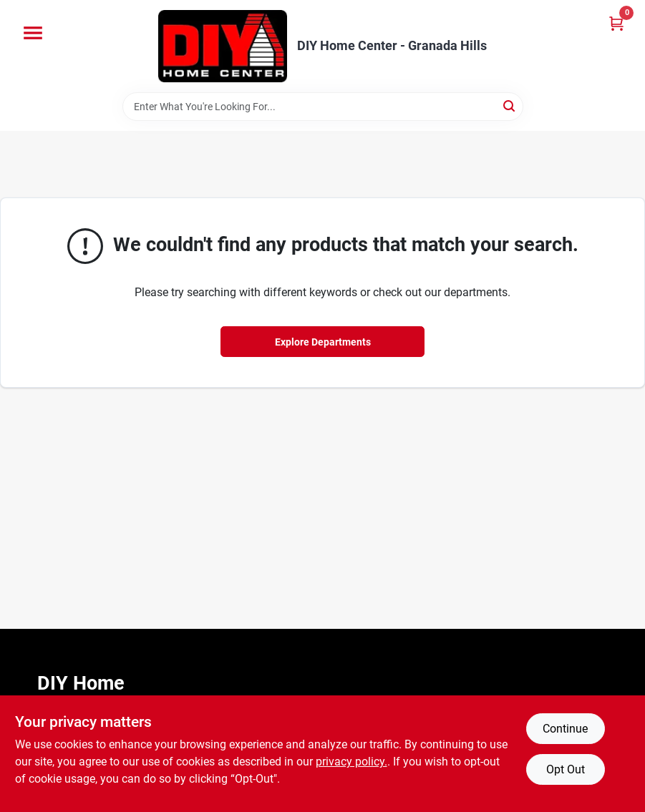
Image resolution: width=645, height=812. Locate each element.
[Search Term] (323, 107)
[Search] (510, 106)
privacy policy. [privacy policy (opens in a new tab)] (351, 762)
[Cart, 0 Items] (616, 23)
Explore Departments (323, 342)
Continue (565, 729)
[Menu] (33, 33)
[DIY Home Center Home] (223, 46)
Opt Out (566, 769)
